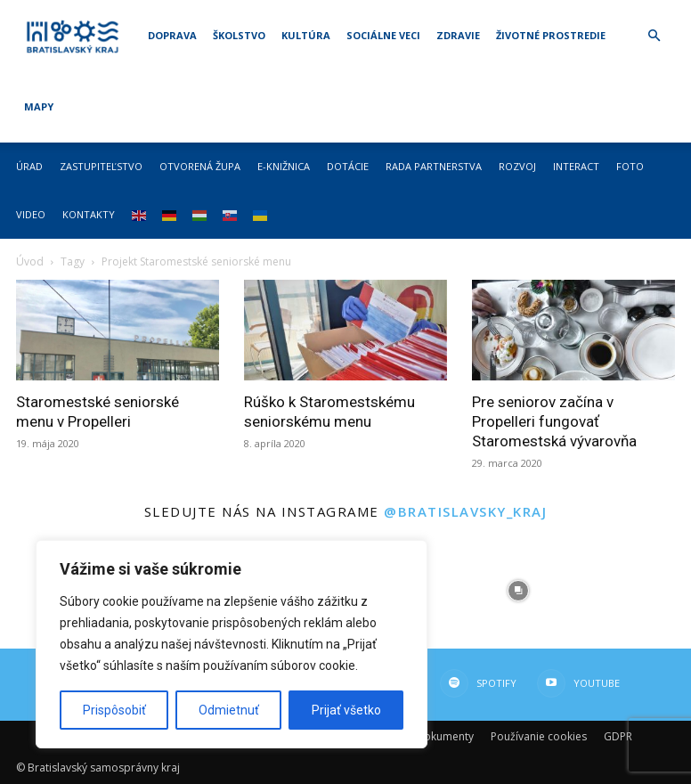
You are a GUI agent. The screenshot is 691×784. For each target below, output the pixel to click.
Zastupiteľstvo (101, 166)
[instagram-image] (518, 591)
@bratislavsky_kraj (465, 511)
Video (31, 214)
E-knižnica (284, 166)
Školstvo (239, 35)
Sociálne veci (383, 35)
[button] (654, 36)
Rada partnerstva (434, 166)
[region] (232, 644)
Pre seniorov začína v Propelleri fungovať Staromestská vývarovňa (554, 421)
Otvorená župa (200, 166)
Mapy (39, 106)
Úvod (30, 261)
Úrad (29, 166)
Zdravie (458, 35)
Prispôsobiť (114, 710)
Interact (576, 166)
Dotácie (348, 166)
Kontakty (89, 214)
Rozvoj (517, 166)
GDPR (618, 736)
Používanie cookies (539, 736)
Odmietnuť (229, 710)
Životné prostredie (551, 35)
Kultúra (306, 35)
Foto (630, 166)
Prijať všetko (346, 710)
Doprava (172, 35)
